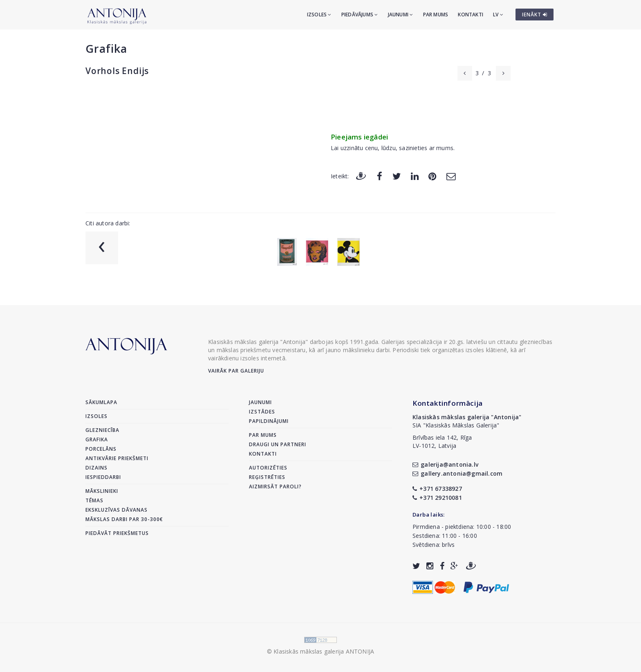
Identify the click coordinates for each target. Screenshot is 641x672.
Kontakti (471, 15)
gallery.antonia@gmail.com (457, 473)
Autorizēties (268, 468)
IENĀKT (535, 15)
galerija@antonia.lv (445, 464)
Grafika (106, 48)
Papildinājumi (269, 421)
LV (498, 15)
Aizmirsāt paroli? (275, 487)
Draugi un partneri (278, 444)
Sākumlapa (101, 402)
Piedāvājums (360, 15)
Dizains (96, 468)
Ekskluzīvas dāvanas (117, 510)
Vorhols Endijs (117, 71)
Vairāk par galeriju (236, 371)
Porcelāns (101, 449)
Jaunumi (401, 15)
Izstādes (262, 412)
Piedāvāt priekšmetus (117, 533)
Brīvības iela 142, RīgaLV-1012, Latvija (442, 442)
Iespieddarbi (103, 477)
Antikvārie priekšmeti (117, 458)
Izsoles (319, 15)
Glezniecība (102, 430)
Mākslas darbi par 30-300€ (124, 519)
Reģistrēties (267, 477)
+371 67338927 (437, 489)
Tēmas (94, 500)
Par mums (436, 15)
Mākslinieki (102, 491)
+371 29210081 (437, 498)
